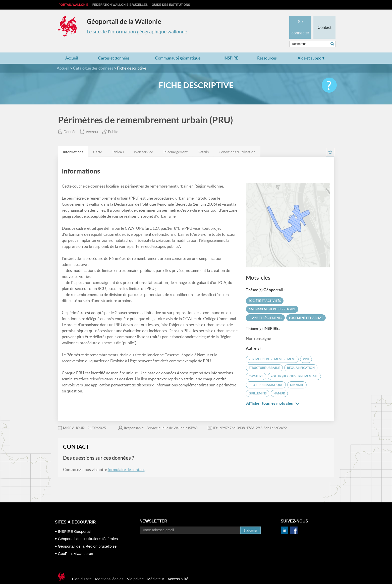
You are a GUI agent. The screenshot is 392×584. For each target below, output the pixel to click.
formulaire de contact (126, 460)
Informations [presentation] (73, 142)
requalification (301, 358)
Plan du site (82, 569)
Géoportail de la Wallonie (124, 21)
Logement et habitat (306, 308)
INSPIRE (231, 48)
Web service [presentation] (143, 142)
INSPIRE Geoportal (74, 522)
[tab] (73, 142)
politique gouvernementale (294, 366)
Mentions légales (109, 569)
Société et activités (265, 291)
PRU (306, 349)
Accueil (72, 48)
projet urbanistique (266, 375)
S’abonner (250, 521)
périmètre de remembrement (272, 349)
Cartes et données (114, 48)
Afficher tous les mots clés (273, 394)
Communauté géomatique (178, 48)
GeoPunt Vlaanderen (76, 544)
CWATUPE (256, 366)
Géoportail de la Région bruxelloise (87, 536)
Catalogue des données (93, 58)
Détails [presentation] (203, 142)
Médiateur (156, 569)
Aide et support (311, 48)
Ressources (267, 48)
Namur (279, 384)
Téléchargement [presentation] (175, 142)
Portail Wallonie (74, 5)
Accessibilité (178, 569)
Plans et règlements (265, 308)
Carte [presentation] (98, 142)
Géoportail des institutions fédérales (88, 529)
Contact (324, 19)
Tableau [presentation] (118, 142)
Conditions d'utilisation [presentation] (237, 142)
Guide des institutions (171, 5)
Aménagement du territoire (272, 299)
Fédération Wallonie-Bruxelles (120, 5)
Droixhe (297, 375)
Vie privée (135, 569)
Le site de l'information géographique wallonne (137, 32)
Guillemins (258, 384)
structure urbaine (264, 358)
